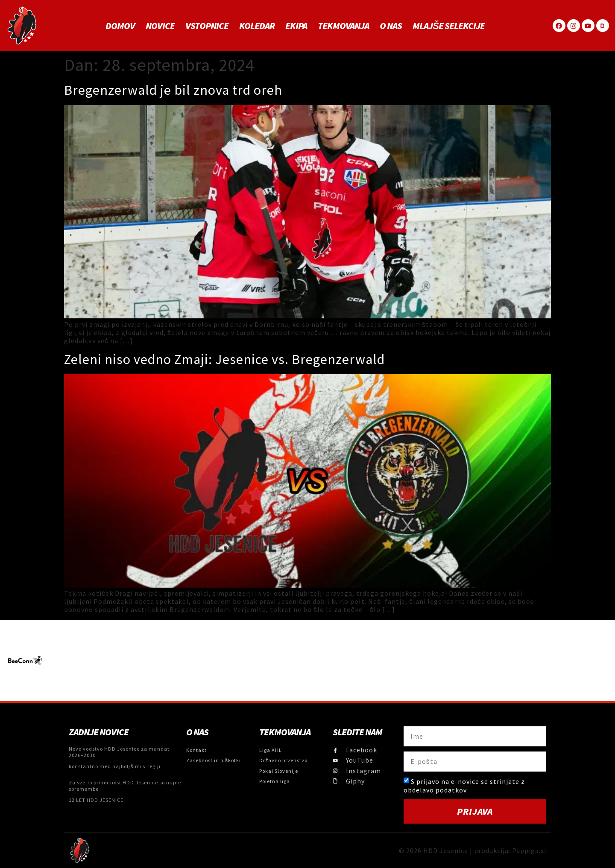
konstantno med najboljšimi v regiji (115, 766)
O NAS (391, 26)
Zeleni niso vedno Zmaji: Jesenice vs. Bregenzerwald (224, 359)
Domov (120, 26)
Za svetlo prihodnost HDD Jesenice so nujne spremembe (125, 785)
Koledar (257, 26)
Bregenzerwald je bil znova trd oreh (173, 90)
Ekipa (296, 26)
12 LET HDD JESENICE (96, 800)
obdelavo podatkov (435, 790)
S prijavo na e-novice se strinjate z (464, 785)
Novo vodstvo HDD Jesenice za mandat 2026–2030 (119, 752)
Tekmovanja (343, 26)
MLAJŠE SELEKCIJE (449, 26)
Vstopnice (207, 26)
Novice (160, 26)
